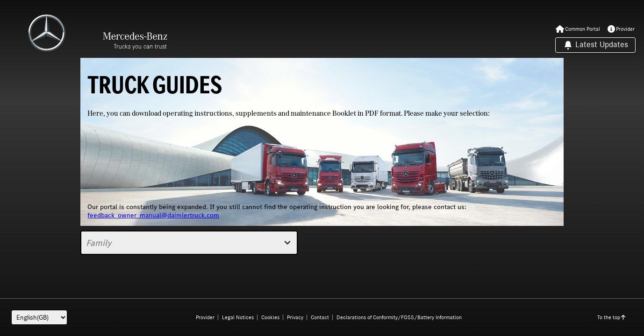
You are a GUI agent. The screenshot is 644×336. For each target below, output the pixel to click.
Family (189, 243)
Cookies (270, 317)
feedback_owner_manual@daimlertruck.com (153, 215)
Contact (320, 317)
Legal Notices (238, 317)
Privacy (295, 317)
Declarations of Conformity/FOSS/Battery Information (399, 317)
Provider (205, 317)
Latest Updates (596, 45)
